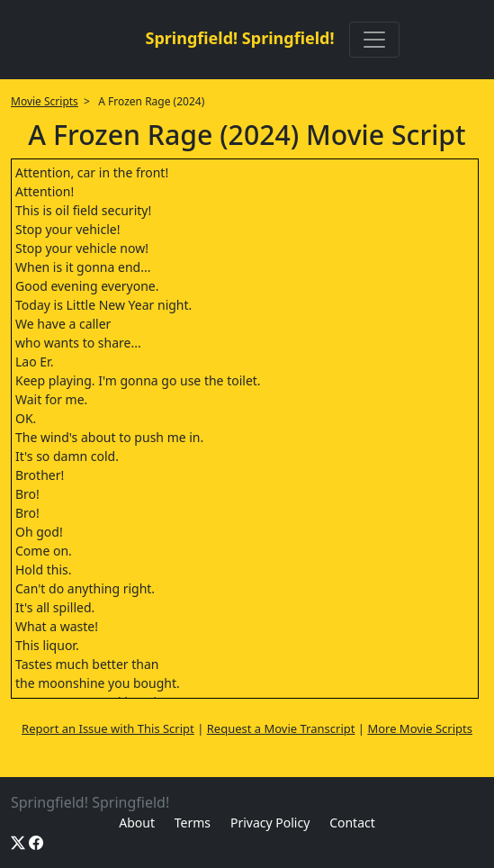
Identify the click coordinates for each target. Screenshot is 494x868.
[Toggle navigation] (374, 40)
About (137, 823)
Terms (193, 823)
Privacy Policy (270, 823)
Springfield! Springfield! (239, 38)
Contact (352, 823)
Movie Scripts (45, 101)
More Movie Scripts (420, 728)
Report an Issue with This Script (108, 728)
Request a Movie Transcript (281, 728)
